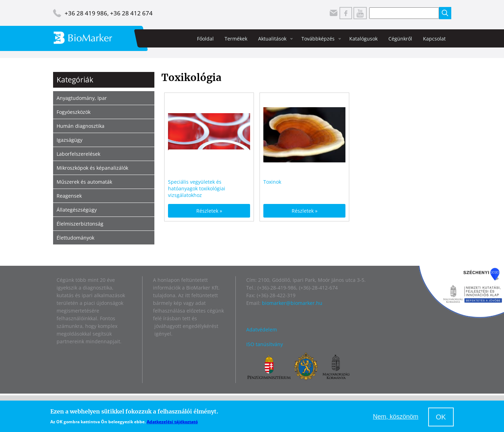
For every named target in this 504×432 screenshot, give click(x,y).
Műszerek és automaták (84, 182)
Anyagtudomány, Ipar (82, 98)
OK (441, 417)
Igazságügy (70, 140)
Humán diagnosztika (81, 126)
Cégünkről (400, 39)
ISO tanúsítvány (265, 344)
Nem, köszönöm (396, 417)
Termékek (236, 39)
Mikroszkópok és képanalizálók (92, 168)
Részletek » (209, 211)
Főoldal (205, 39)
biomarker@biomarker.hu (292, 303)
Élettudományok (75, 238)
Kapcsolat (434, 39)
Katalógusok (363, 39)
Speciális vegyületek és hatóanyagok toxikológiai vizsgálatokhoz (197, 188)
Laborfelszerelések (78, 154)
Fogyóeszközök (74, 112)
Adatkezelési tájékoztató (172, 422)
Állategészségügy (77, 210)
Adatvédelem (262, 330)
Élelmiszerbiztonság (80, 224)
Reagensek (69, 196)
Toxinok (272, 182)
